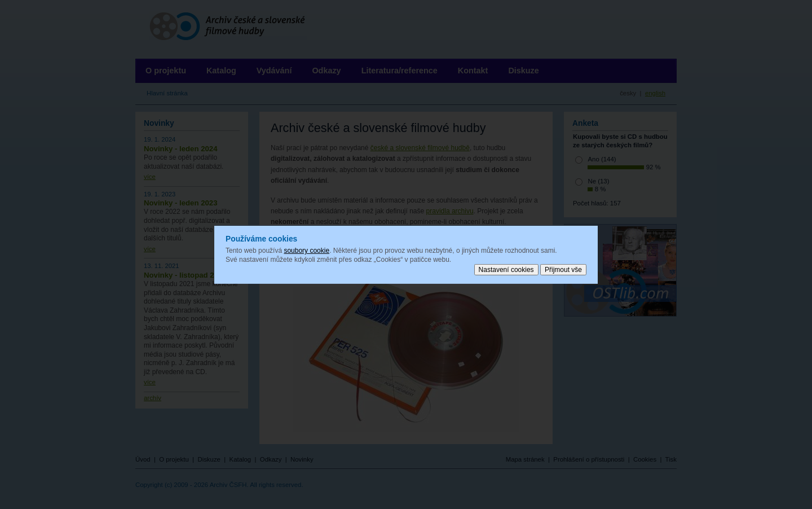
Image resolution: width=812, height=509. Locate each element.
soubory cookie (306, 251)
